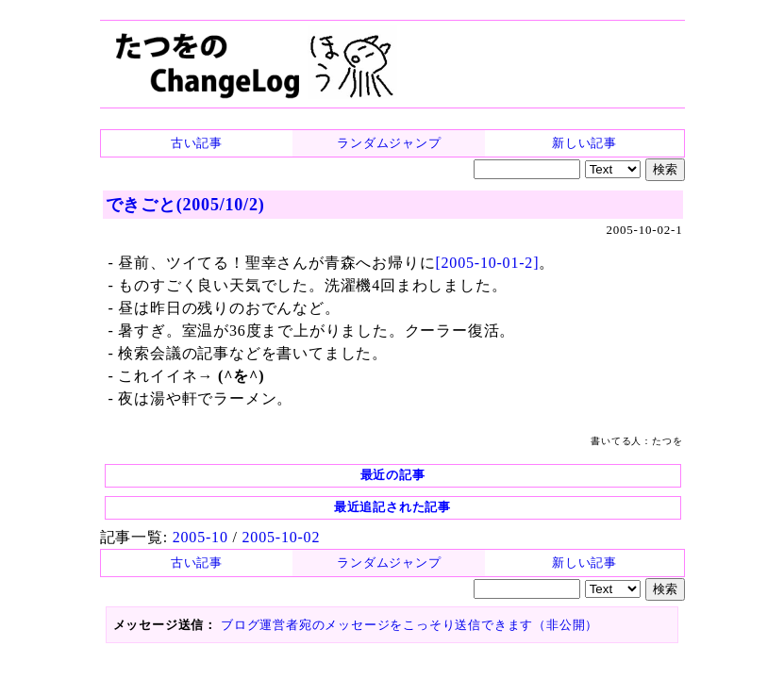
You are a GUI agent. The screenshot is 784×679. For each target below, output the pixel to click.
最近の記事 (393, 475)
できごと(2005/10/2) (185, 205)
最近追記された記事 (392, 507)
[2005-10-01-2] (487, 263)
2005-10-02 (282, 537)
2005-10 (200, 537)
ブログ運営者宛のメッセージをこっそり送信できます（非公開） (409, 625)
